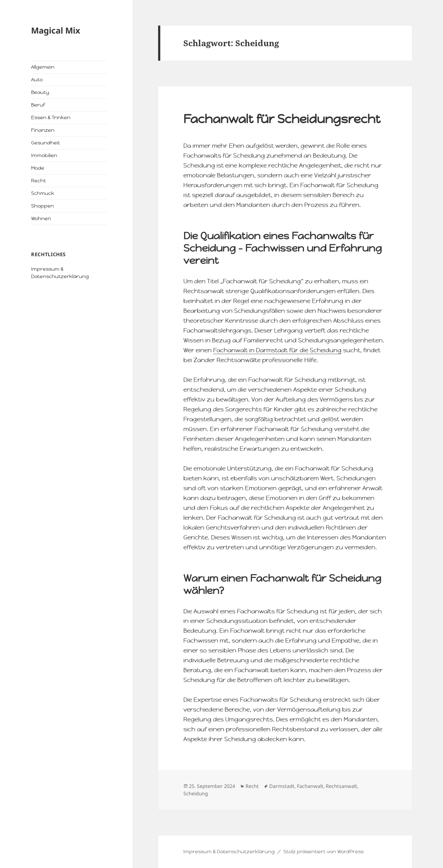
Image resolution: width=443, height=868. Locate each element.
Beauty (40, 92)
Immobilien (44, 155)
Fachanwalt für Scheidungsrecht (282, 119)
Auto (37, 80)
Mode (38, 168)
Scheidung (196, 793)
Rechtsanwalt (341, 786)
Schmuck (43, 193)
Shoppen (42, 206)
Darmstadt (282, 786)
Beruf (38, 105)
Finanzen (43, 130)
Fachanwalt (310, 786)
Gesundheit (46, 143)
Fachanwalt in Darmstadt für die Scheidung (277, 350)
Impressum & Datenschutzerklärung (229, 852)
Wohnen (41, 218)
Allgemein (43, 67)
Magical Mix (56, 30)
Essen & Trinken (51, 117)
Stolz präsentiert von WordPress (323, 852)
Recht (38, 181)
